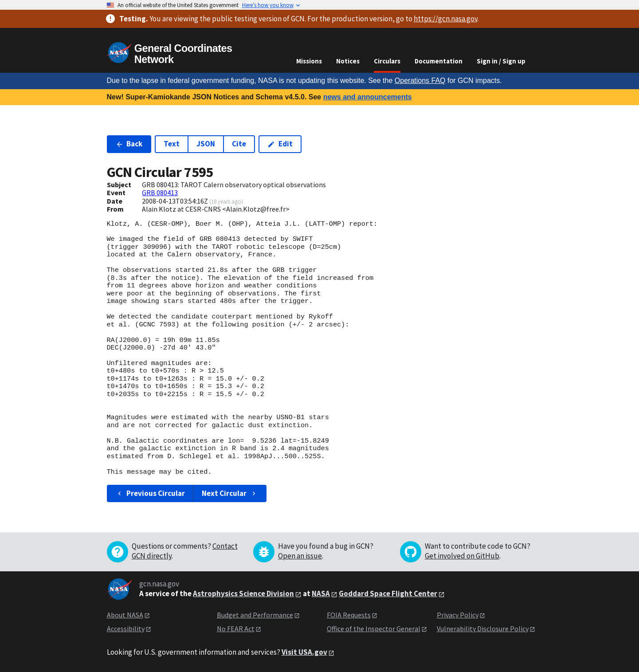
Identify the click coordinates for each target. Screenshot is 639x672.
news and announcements (368, 97)
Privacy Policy (458, 615)
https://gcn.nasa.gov (446, 19)
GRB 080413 (160, 193)
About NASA (125, 615)
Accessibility (126, 629)
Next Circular (230, 493)
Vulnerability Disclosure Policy (483, 629)
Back (129, 144)
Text (172, 144)
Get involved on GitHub (462, 556)
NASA (321, 593)
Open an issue (300, 556)
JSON (206, 144)
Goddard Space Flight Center (388, 593)
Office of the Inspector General (374, 629)
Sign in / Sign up (501, 61)
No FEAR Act (236, 629)
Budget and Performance (255, 615)
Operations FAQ (420, 81)
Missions (309, 61)
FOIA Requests (349, 615)
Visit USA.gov (304, 652)
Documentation (439, 61)
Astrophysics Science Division (243, 593)
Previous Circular (151, 493)
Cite (239, 144)
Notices (348, 61)
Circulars (387, 61)
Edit (280, 144)
